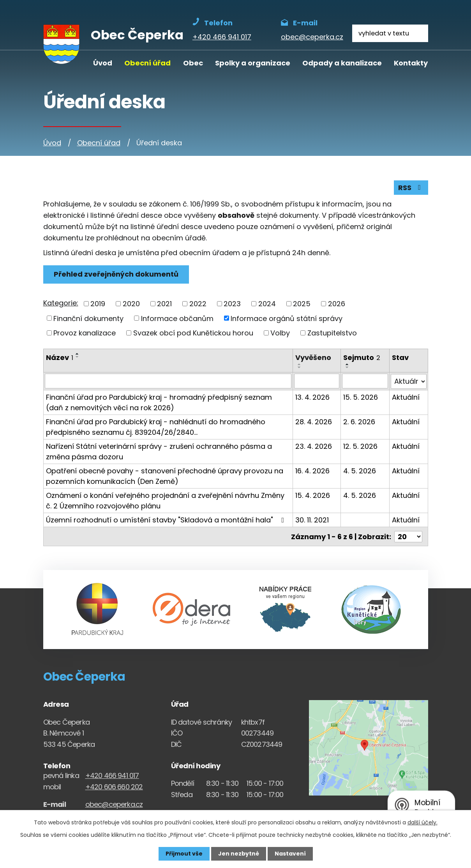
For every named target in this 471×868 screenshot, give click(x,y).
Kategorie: (61, 303)
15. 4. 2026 (313, 495)
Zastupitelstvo (332, 333)
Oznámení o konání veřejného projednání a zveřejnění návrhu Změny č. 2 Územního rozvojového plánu (165, 500)
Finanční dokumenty (88, 318)
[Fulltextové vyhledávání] (390, 33)
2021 (164, 304)
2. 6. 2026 (359, 421)
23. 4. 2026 (314, 446)
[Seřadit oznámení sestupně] (78, 357)
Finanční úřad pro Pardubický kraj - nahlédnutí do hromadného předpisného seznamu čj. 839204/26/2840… (156, 427)
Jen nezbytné (239, 854)
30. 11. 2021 (312, 520)
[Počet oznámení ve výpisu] (408, 536)
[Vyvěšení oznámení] (317, 381)
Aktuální (406, 397)
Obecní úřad (147, 63)
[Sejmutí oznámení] (365, 381)
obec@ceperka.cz (114, 804)
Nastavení (290, 854)
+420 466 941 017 (112, 775)
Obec (193, 63)
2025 (302, 304)
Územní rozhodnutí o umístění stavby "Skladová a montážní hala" (167, 520)
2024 (267, 304)
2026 (337, 304)
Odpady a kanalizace (342, 63)
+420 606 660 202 (114, 786)
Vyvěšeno (313, 357)
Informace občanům (177, 318)
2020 (131, 304)
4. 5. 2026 (360, 470)
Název (60, 357)
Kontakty (411, 63)
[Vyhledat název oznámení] (168, 381)
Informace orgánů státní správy (287, 318)
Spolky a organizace (253, 63)
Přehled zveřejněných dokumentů (116, 274)
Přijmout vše (184, 854)
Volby (280, 333)
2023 (232, 304)
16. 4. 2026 (312, 470)
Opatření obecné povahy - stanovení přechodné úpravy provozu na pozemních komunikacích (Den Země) (165, 476)
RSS (411, 188)
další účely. (422, 822)
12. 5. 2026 (360, 446)
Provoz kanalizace (85, 333)
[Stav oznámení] (409, 381)
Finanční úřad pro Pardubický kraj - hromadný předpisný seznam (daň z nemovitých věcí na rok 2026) (159, 402)
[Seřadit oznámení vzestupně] (78, 354)
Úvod (103, 63)
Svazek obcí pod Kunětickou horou (193, 333)
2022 (198, 304)
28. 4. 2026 (314, 421)
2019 (98, 304)
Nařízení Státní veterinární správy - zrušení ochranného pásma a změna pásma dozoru (159, 451)
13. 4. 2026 (312, 397)
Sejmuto (362, 357)
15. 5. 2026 (361, 397)
